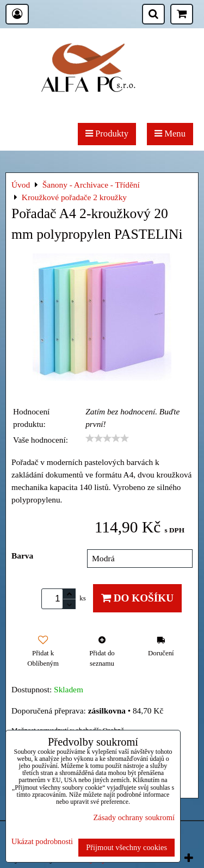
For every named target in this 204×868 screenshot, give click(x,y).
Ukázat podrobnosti (42, 842)
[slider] (107, 438)
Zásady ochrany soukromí (134, 817)
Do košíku (137, 598)
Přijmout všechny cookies (126, 847)
